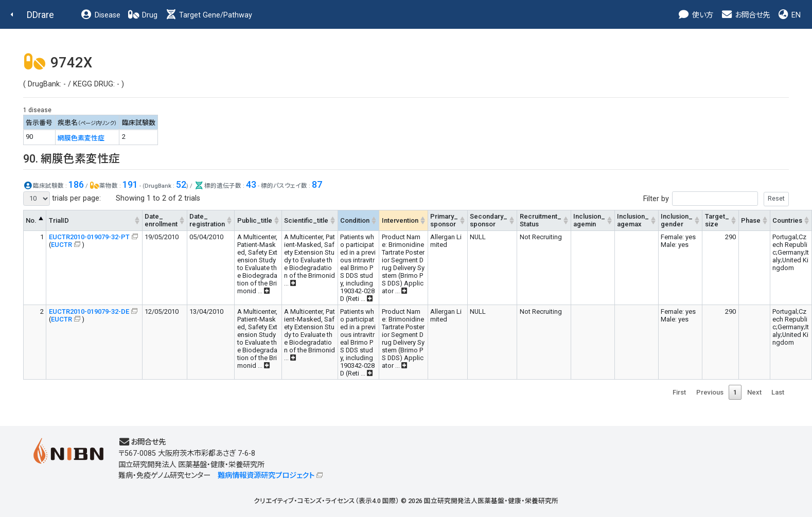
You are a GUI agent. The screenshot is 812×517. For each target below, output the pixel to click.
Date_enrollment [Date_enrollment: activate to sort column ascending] (161, 220)
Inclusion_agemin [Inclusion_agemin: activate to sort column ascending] (589, 220)
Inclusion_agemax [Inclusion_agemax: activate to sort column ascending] (633, 220)
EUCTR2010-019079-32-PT (89, 237)
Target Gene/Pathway (208, 15)
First (679, 392)
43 (251, 184)
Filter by (716, 199)
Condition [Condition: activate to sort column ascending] (355, 220)
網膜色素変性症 (81, 138)
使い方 (695, 15)
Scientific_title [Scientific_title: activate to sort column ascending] (306, 220)
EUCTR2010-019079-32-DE (89, 311)
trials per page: (62, 199)
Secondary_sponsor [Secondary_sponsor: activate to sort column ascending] (489, 220)
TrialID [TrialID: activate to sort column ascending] (59, 220)
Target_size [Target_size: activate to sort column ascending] (717, 220)
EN (789, 15)
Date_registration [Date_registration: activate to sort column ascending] (207, 220)
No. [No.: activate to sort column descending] (31, 220)
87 (317, 184)
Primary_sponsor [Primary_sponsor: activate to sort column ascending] (444, 220)
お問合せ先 (745, 15)
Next (754, 392)
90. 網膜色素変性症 (72, 159)
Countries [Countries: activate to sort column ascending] (787, 220)
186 (76, 184)
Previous (710, 392)
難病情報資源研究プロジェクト (266, 476)
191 (130, 184)
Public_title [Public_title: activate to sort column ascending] (255, 220)
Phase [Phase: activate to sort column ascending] (751, 220)
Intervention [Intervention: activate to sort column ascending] (400, 220)
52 (181, 184)
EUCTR (61, 245)
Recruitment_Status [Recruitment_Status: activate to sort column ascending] (541, 220)
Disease (100, 15)
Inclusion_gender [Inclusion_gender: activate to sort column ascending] (677, 220)
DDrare (40, 15)
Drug (143, 15)
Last (778, 392)
